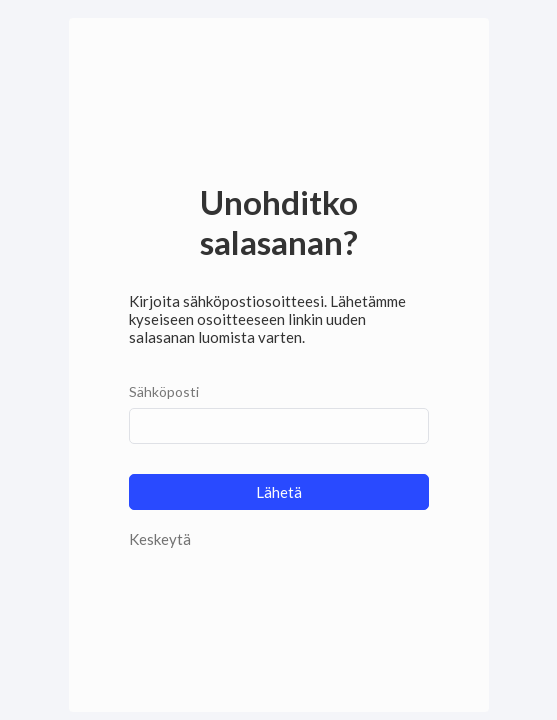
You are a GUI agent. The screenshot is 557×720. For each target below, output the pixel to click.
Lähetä (279, 492)
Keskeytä (160, 539)
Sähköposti (164, 391)
